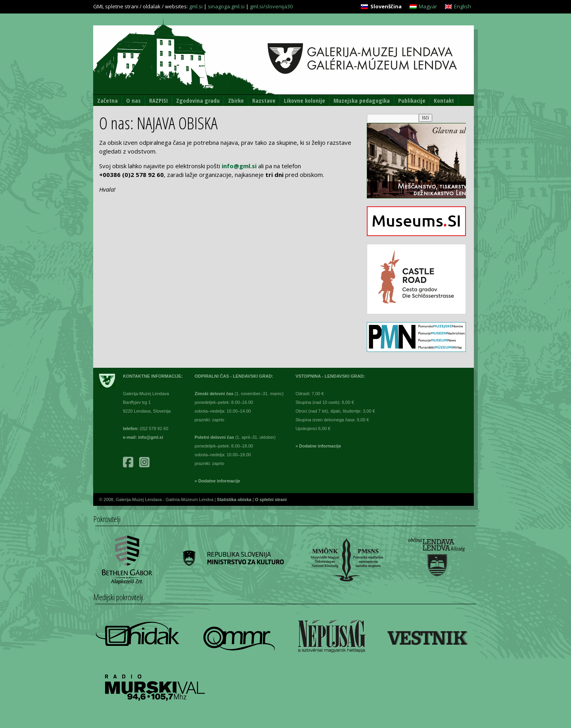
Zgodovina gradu (198, 100)
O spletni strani (271, 499)
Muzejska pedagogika (362, 100)
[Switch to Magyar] (423, 7)
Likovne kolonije (305, 100)
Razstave (264, 100)
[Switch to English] (458, 7)
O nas (133, 100)
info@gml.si (239, 166)
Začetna (107, 100)
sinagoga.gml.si (226, 6)
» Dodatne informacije (217, 481)
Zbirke (236, 100)
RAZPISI (158, 100)
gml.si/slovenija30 (271, 6)
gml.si (196, 6)
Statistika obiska (235, 499)
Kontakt (444, 100)
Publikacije (412, 100)
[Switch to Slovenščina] (381, 7)
